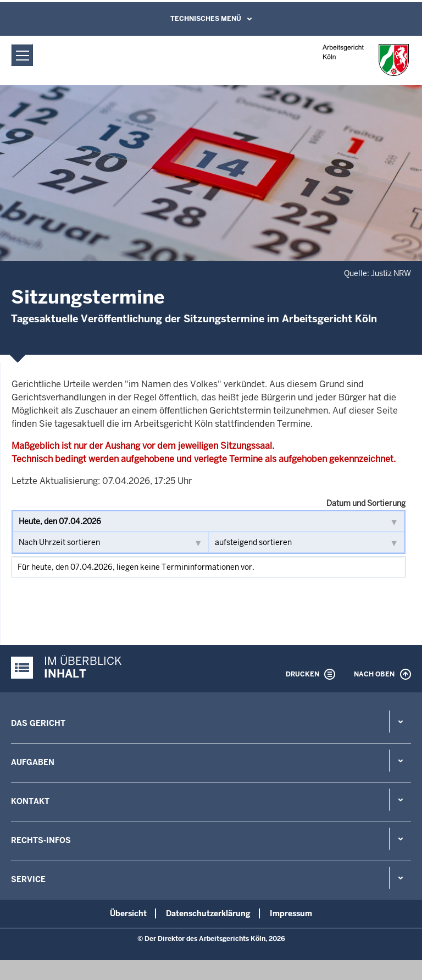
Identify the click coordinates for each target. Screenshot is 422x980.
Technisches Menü (206, 19)
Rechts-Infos (41, 840)
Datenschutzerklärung (208, 913)
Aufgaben (33, 762)
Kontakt (30, 801)
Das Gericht (38, 723)
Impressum (291, 913)
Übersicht (128, 913)
